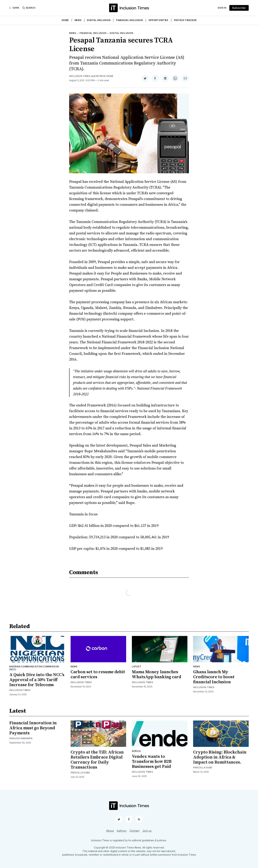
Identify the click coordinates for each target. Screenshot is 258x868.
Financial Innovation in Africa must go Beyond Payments (33, 728)
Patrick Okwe (104, 76)
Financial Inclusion (129, 20)
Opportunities (158, 20)
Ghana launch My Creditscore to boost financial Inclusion (214, 677)
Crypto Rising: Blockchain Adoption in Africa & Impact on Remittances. (220, 757)
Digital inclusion (121, 33)
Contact (135, 831)
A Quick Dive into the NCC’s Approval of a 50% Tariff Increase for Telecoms (37, 680)
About (110, 831)
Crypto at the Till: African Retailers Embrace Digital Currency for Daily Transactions (97, 760)
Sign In (222, 8)
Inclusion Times (80, 76)
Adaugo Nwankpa (21, 738)
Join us (147, 831)
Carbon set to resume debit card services (98, 674)
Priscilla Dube (80, 773)
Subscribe (239, 8)
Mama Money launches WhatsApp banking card (157, 674)
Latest (137, 666)
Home (65, 20)
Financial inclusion (93, 33)
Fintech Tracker (185, 20)
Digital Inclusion (99, 20)
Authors (122, 831)
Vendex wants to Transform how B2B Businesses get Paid (152, 762)
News (78, 20)
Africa (136, 751)
